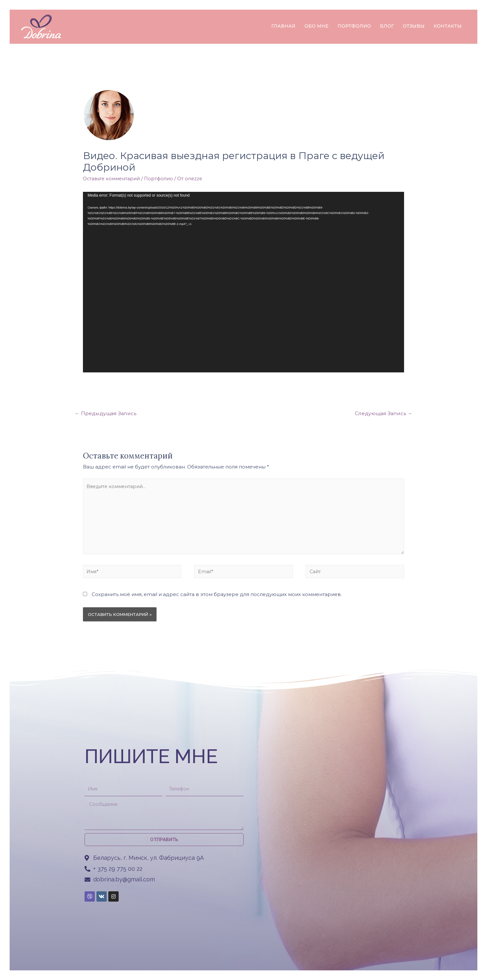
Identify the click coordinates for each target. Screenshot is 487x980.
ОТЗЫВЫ (414, 26)
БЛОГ (387, 26)
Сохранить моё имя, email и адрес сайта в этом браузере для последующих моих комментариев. (217, 599)
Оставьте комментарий (113, 178)
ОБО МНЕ (316, 26)
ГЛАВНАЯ (283, 26)
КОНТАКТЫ (448, 26)
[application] (244, 282)
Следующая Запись (383, 414)
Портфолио (162, 178)
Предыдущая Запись (107, 414)
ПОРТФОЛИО (354, 26)
